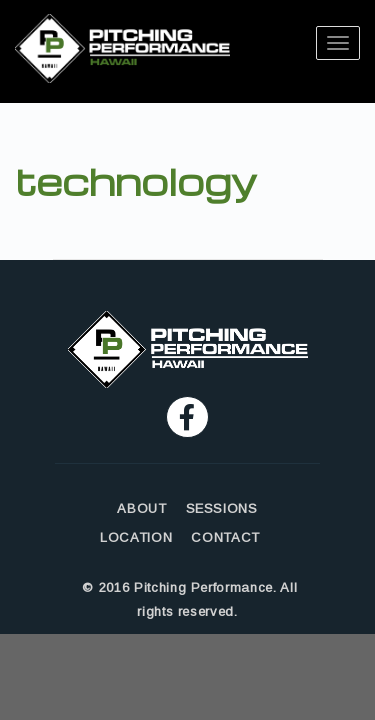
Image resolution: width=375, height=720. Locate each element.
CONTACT (225, 537)
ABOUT (141, 508)
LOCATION (136, 537)
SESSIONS (222, 508)
